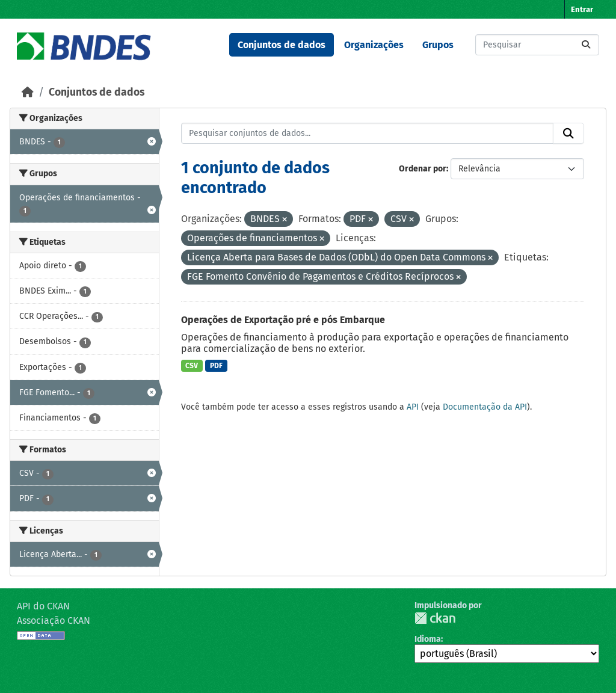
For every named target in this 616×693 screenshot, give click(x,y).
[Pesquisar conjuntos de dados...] (537, 45)
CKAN (435, 618)
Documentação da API (485, 407)
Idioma (428, 639)
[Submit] (586, 45)
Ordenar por (423, 169)
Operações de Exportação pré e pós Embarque (283, 320)
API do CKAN (43, 606)
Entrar (582, 9)
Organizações (374, 45)
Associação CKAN (54, 621)
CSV (192, 366)
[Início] (28, 92)
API (413, 407)
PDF (216, 366)
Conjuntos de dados (282, 45)
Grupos (438, 45)
